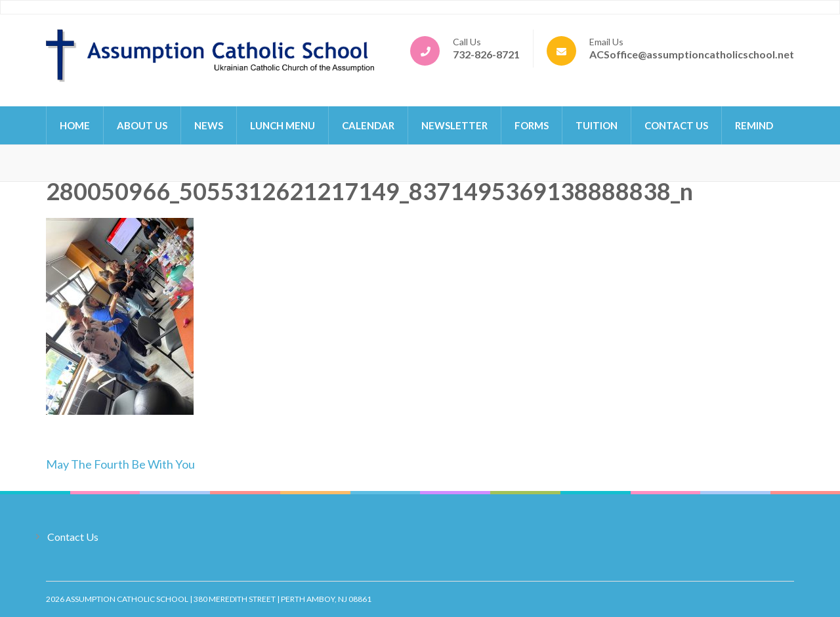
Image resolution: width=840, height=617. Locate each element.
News (209, 125)
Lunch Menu (283, 125)
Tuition (597, 125)
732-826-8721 (486, 54)
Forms (532, 125)
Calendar (368, 125)
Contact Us (676, 125)
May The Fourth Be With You (120, 464)
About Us (142, 125)
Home (75, 125)
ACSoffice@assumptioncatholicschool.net (692, 54)
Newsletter (454, 125)
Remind (754, 125)
